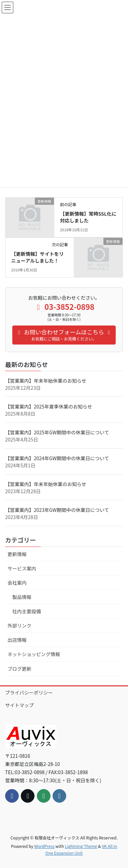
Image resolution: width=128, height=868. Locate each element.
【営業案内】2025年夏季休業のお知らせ (49, 406)
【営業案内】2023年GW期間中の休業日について (57, 510)
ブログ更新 (19, 669)
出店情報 (17, 640)
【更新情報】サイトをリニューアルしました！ (38, 257)
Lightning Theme (81, 846)
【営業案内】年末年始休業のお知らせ (46, 381)
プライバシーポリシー (29, 692)
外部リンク (19, 625)
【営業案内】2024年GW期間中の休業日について (57, 458)
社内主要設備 (27, 611)
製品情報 (22, 597)
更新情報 (17, 554)
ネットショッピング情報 (34, 654)
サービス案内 (22, 568)
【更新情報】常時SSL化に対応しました (88, 217)
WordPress (44, 846)
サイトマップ (19, 705)
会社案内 (17, 583)
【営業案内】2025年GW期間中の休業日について (57, 432)
